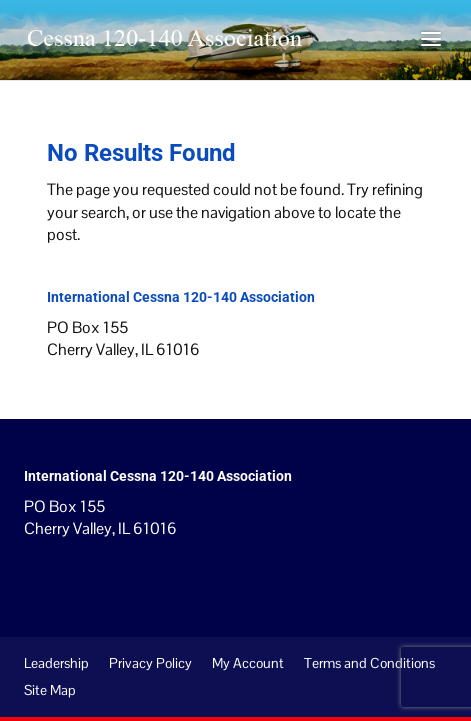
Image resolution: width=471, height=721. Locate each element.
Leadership (56, 663)
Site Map (50, 690)
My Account (248, 663)
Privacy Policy (150, 663)
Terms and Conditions (369, 663)
